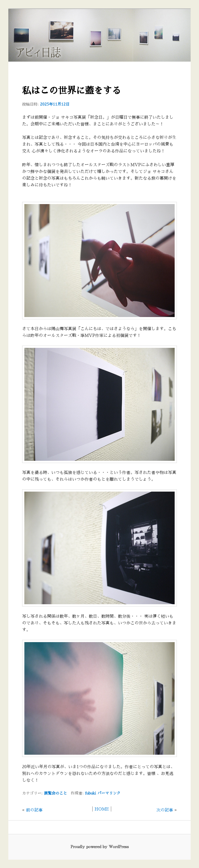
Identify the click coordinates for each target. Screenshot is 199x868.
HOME (102, 809)
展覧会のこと (55, 793)
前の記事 (34, 810)
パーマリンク (109, 793)
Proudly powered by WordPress (100, 847)
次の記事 (165, 810)
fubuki (91, 793)
